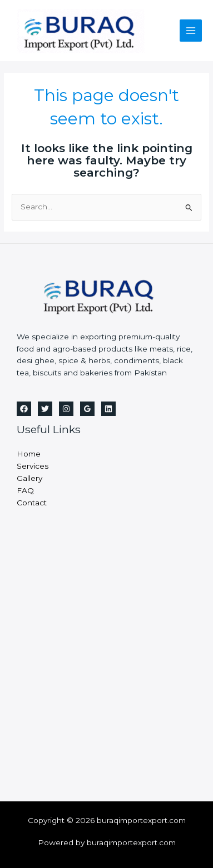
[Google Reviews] (87, 409)
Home (29, 454)
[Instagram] (66, 409)
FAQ (25, 490)
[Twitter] (45, 409)
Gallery (29, 478)
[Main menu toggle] (191, 31)
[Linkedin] (108, 409)
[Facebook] (24, 409)
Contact (32, 503)
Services (33, 466)
